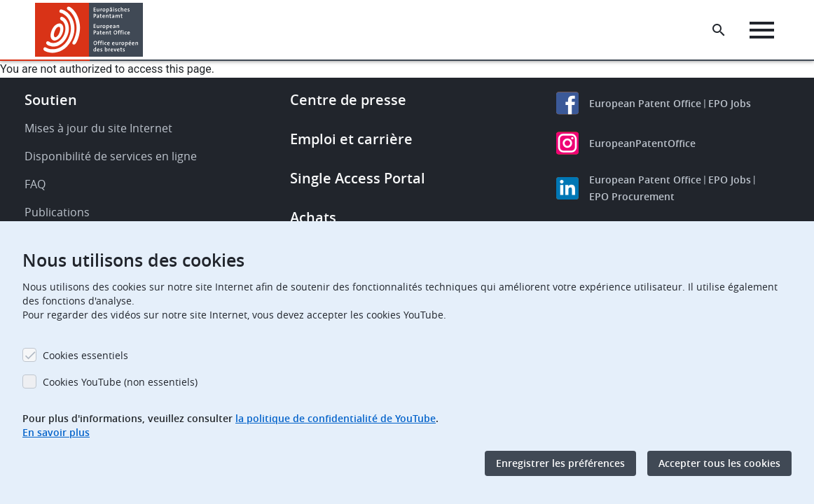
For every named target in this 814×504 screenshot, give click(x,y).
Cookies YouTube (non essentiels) (120, 382)
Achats (313, 217)
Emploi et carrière (351, 139)
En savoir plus (56, 432)
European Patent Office (645, 103)
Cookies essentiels (85, 355)
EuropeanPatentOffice (642, 143)
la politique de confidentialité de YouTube (336, 418)
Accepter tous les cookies (719, 463)
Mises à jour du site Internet (98, 128)
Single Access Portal (358, 178)
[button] (145, 30)
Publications (57, 212)
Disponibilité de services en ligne (111, 156)
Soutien (51, 100)
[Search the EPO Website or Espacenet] (719, 30)
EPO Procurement (632, 196)
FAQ (35, 184)
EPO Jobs (730, 103)
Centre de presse (348, 100)
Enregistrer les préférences (560, 463)
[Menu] (763, 30)
